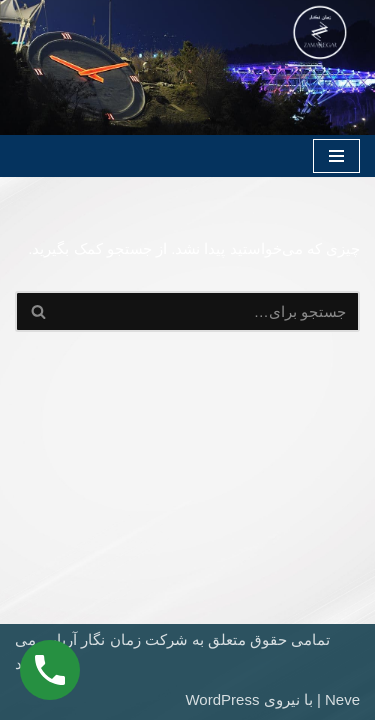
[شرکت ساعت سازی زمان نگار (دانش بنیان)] (320, 32)
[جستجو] (210, 311)
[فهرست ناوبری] (336, 156)
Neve (342, 699)
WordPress (222, 699)
